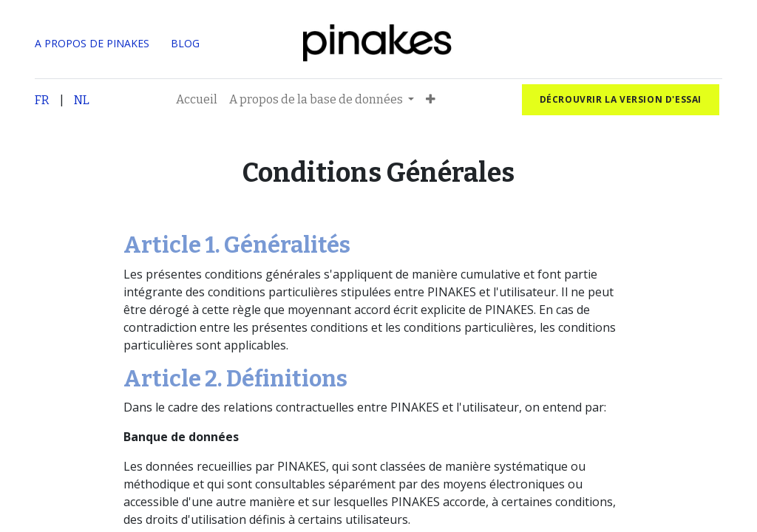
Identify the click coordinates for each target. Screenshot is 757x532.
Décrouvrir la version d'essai (621, 99)
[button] (431, 100)
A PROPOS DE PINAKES (92, 43)
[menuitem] (197, 100)
